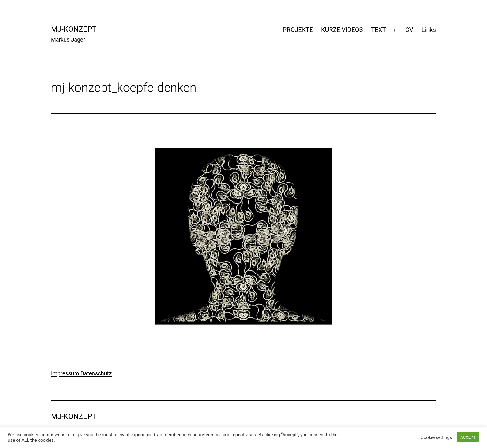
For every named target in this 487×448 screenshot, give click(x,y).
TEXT (379, 30)
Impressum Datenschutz (81, 373)
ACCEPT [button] (468, 437)
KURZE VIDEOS (342, 30)
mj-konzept (74, 29)
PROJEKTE (298, 30)
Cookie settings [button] (436, 437)
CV (409, 30)
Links (429, 30)
